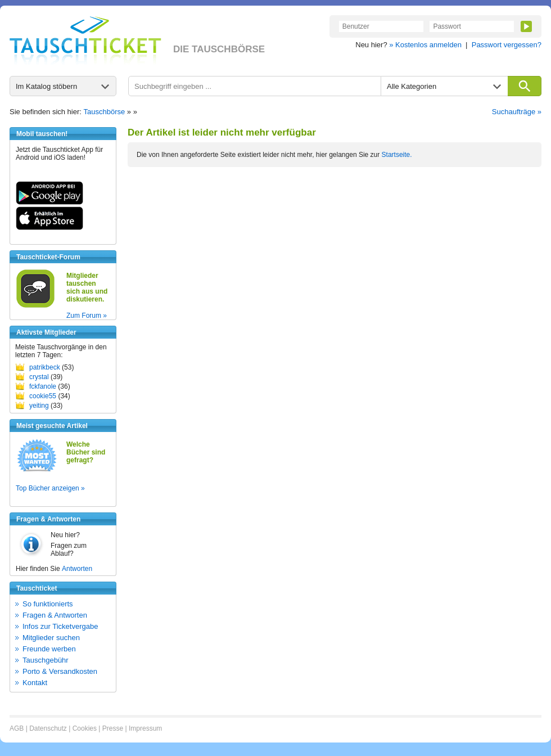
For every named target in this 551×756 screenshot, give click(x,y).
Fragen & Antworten (55, 615)
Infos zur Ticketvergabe (60, 626)
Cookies (85, 728)
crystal (39, 377)
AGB (17, 728)
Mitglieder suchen (51, 638)
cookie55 (43, 396)
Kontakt (35, 683)
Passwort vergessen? (507, 45)
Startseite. (397, 155)
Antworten (77, 569)
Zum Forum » (87, 316)
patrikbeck (45, 367)
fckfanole (43, 386)
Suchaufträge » (517, 112)
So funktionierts (48, 604)
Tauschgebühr (46, 660)
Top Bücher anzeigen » (50, 488)
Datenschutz (48, 728)
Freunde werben (49, 649)
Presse (113, 728)
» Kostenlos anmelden (425, 45)
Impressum (145, 728)
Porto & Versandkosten (60, 671)
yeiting (39, 406)
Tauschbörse (105, 112)
